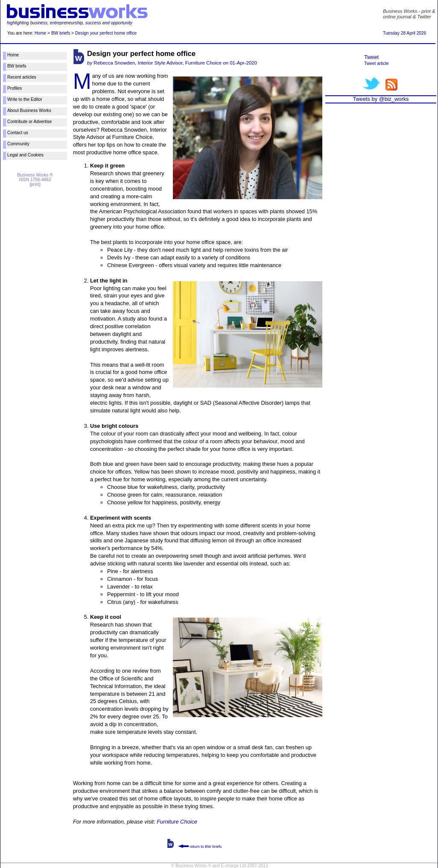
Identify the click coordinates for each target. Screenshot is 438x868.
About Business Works (29, 110)
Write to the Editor (25, 99)
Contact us (18, 133)
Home (40, 33)
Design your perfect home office (106, 33)
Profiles (15, 88)
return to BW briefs (200, 847)
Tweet (371, 57)
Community (18, 144)
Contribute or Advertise (29, 122)
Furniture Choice (177, 822)
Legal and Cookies (25, 155)
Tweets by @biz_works (381, 99)
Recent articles (22, 77)
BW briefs (61, 33)
